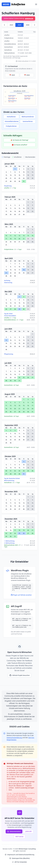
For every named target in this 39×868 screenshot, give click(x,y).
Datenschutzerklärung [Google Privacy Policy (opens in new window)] (14, 738)
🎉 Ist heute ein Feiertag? (19, 140)
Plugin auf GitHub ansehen (21, 595)
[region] (19, 44)
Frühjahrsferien (11, 126)
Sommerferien (28, 121)
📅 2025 (12, 75)
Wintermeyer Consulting (27, 849)
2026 (28, 25)
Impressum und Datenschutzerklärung (19, 855)
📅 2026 (27, 75)
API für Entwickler (19, 862)
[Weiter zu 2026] (35, 25)
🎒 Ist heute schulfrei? (19, 145)
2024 (11, 25)
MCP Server (19, 837)
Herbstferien (11, 117)
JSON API (28, 831)
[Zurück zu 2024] (4, 25)
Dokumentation (14, 831)
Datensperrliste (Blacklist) (19, 858)
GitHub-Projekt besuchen (20, 675)
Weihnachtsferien (28, 117)
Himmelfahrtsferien (12, 121)
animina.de (29, 18)
